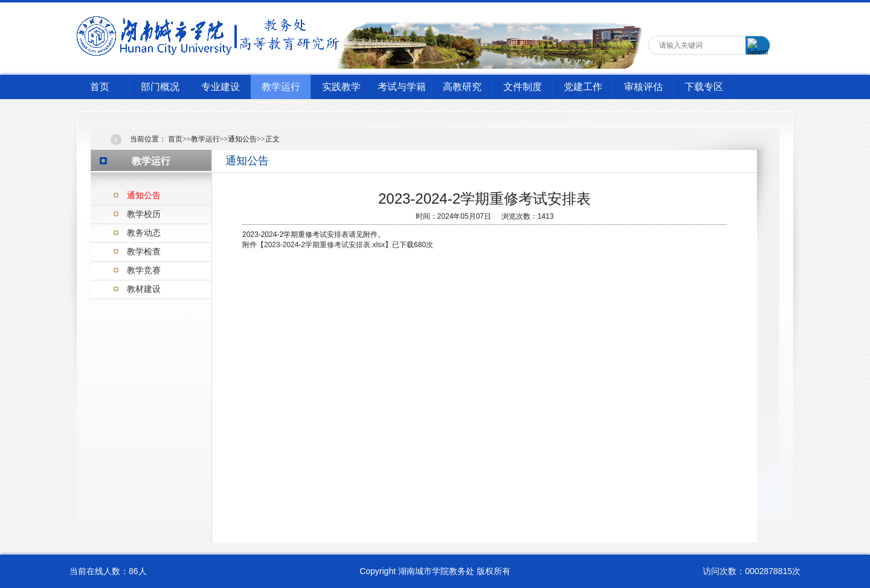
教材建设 (144, 289)
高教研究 (462, 87)
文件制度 (523, 87)
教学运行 (281, 87)
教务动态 (144, 233)
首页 (100, 87)
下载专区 (704, 87)
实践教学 (341, 87)
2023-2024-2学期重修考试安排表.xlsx (324, 245)
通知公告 (144, 195)
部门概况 (160, 87)
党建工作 (583, 87)
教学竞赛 (144, 270)
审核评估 (643, 87)
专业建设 (221, 87)
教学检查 (144, 251)
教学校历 (144, 214)
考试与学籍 (402, 87)
